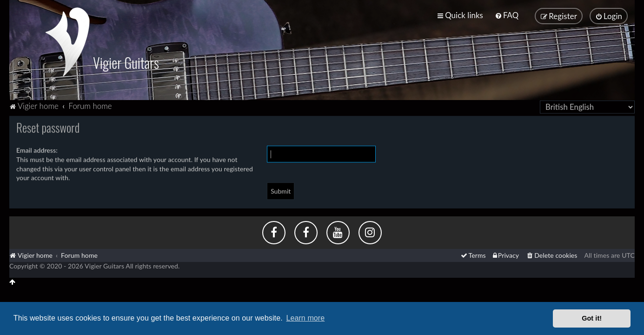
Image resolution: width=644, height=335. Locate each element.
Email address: (37, 149)
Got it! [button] (592, 318)
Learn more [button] (305, 318)
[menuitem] (507, 15)
